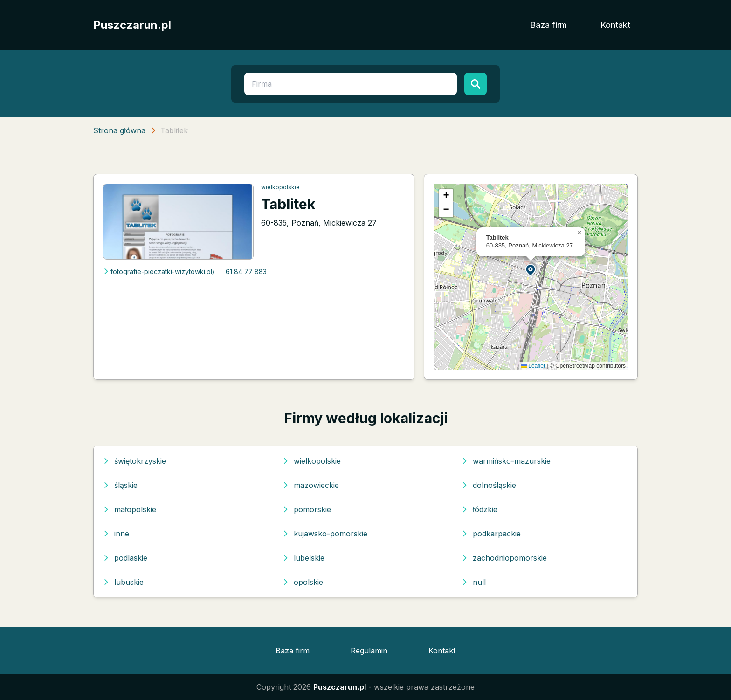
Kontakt (615, 25)
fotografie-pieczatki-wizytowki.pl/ (159, 271)
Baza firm (548, 25)
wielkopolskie (280, 187)
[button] (531, 270)
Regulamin (369, 651)
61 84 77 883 (246, 271)
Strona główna (119, 130)
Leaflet (533, 366)
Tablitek (288, 204)
